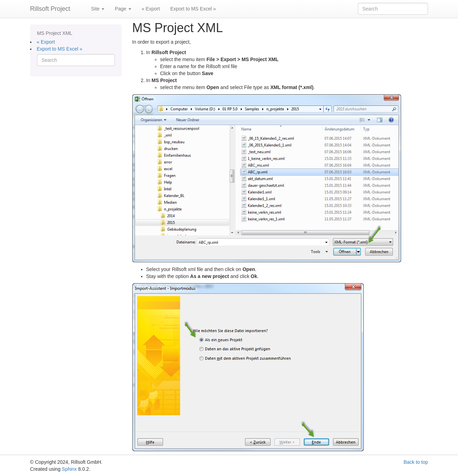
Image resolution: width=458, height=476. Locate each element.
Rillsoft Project (50, 9)
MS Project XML (55, 33)
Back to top (416, 462)
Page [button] (123, 9)
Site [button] (98, 9)
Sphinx (69, 469)
